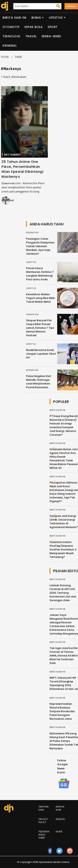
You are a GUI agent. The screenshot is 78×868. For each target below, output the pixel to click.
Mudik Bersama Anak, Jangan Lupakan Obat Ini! (41, 354)
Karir (59, 832)
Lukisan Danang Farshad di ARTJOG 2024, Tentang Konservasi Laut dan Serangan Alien (63, 593)
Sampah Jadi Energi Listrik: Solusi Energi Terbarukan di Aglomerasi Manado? (64, 522)
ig (70, 853)
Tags (18, 57)
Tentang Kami (44, 808)
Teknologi (11, 36)
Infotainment (12, 155)
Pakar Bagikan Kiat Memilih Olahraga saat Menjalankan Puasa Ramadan (39, 382)
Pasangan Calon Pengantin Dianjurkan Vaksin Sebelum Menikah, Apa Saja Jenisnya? (40, 246)
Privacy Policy (43, 821)
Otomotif (11, 27)
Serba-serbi (51, 36)
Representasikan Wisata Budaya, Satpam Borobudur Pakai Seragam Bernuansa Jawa (62, 711)
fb (50, 853)
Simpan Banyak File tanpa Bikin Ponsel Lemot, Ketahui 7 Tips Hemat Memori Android (40, 328)
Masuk (71, 6)
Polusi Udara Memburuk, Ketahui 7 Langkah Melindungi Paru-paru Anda (40, 274)
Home (5, 57)
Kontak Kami (60, 808)
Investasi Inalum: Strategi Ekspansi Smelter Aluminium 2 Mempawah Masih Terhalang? (63, 549)
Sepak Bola (33, 27)
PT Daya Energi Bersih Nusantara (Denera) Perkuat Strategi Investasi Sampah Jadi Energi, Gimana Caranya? (64, 425)
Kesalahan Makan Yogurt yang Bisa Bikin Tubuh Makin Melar (40, 298)
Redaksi (61, 819)
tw (59, 853)
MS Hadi (10, 201)
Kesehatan (32, 233)
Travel (31, 36)
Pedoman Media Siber (44, 835)
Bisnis (36, 18)
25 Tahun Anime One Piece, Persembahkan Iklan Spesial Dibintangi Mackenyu (22, 169)
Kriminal (10, 46)
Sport (53, 27)
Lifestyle (56, 18)
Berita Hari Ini (14, 18)
